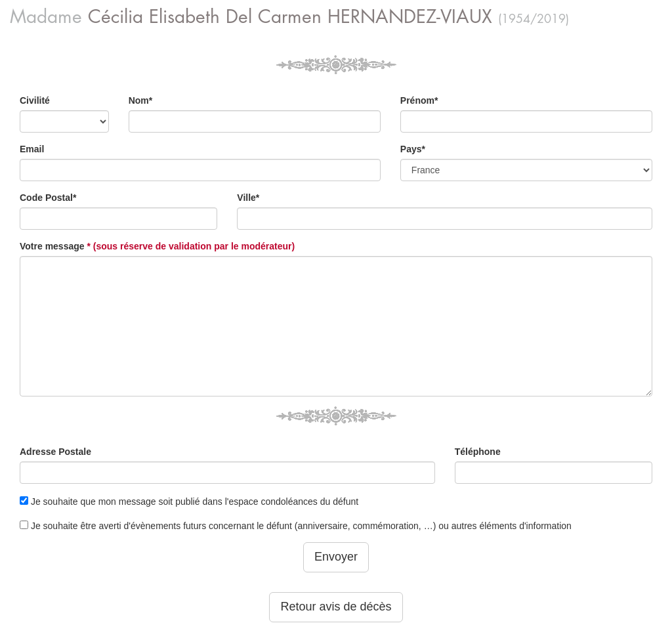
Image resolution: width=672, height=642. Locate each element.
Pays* (413, 149)
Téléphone (478, 452)
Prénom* (419, 100)
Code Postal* (48, 198)
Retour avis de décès (336, 607)
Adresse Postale (55, 452)
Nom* (141, 100)
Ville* (248, 198)
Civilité (35, 100)
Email (32, 149)
